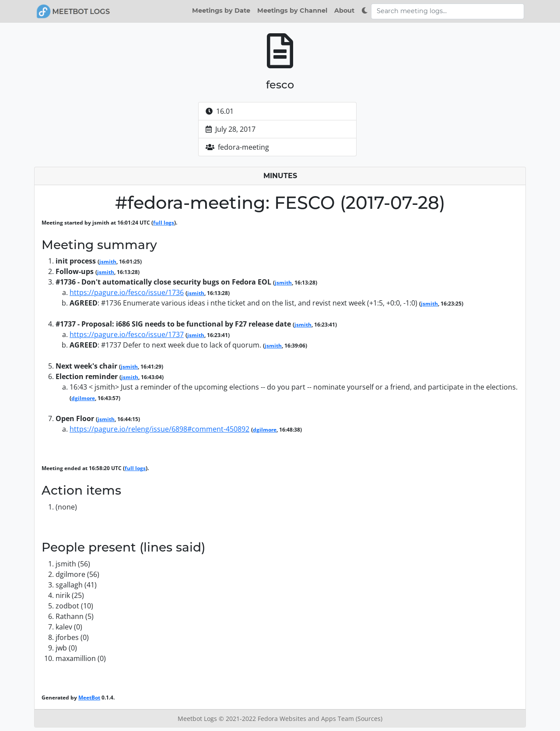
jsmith (108, 262)
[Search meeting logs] (448, 11)
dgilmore (83, 398)
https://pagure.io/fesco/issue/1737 (127, 334)
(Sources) (369, 719)
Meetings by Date (221, 11)
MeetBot (89, 698)
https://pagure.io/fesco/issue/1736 (127, 292)
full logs (164, 223)
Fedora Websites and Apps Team (307, 719)
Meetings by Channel (292, 11)
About (344, 11)
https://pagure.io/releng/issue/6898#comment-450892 (159, 429)
